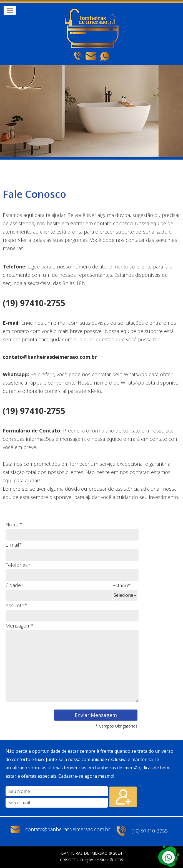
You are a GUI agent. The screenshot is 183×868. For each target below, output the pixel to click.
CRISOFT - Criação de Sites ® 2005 (92, 860)
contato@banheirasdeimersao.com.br (68, 829)
